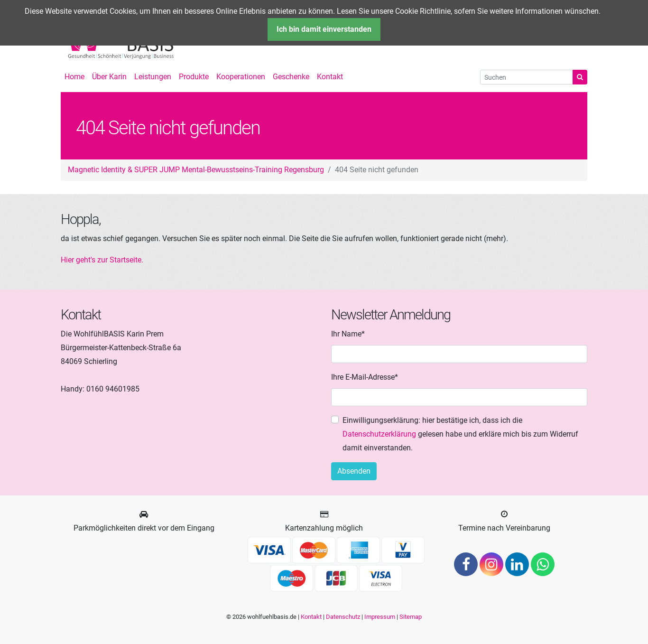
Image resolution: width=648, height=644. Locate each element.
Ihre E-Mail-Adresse (365, 376)
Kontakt (311, 617)
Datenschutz (343, 617)
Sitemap (411, 617)
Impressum (380, 617)
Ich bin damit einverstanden (324, 29)
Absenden (354, 471)
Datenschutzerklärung (379, 434)
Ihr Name (348, 333)
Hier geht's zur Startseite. (102, 260)
